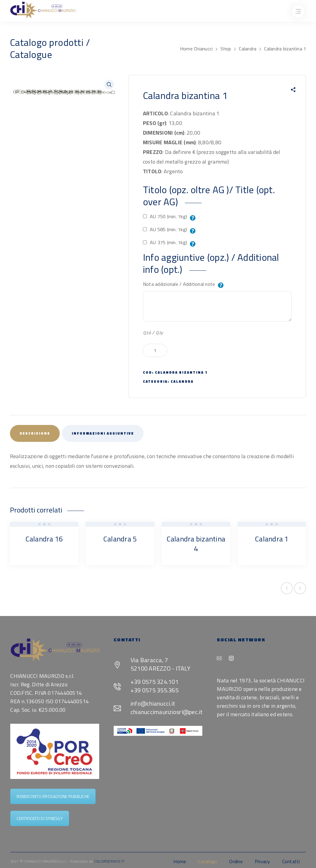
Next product (300, 588)
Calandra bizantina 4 (196, 544)
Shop (226, 49)
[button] (109, 85)
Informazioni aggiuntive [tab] (103, 433)
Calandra (248, 49)
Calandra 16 (44, 539)
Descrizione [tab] (35, 433)
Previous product (287, 588)
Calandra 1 (272, 539)
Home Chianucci (196, 49)
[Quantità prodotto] (155, 350)
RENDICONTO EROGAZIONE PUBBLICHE (53, 796)
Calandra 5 (120, 539)
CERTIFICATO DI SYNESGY (40, 818)
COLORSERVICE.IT (109, 861)
